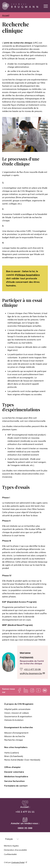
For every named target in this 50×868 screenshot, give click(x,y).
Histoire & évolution (14, 720)
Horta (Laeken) (12, 753)
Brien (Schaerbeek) (14, 756)
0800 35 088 (25, 828)
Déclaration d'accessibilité (15, 850)
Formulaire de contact (16, 786)
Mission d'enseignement (16, 733)
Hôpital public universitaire (17, 709)
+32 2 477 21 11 (25, 812)
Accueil (6, 15)
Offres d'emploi (12, 767)
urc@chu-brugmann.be (32, 673)
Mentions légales (11, 846)
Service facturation (14, 781)
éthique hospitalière (28, 275)
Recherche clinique (14, 740)
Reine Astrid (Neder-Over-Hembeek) (22, 760)
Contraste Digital (19, 862)
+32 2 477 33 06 (32, 669)
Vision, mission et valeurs (17, 713)
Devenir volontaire (14, 772)
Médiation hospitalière (16, 776)
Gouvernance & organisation (18, 716)
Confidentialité (10, 854)
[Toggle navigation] (46, 6)
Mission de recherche (15, 736)
